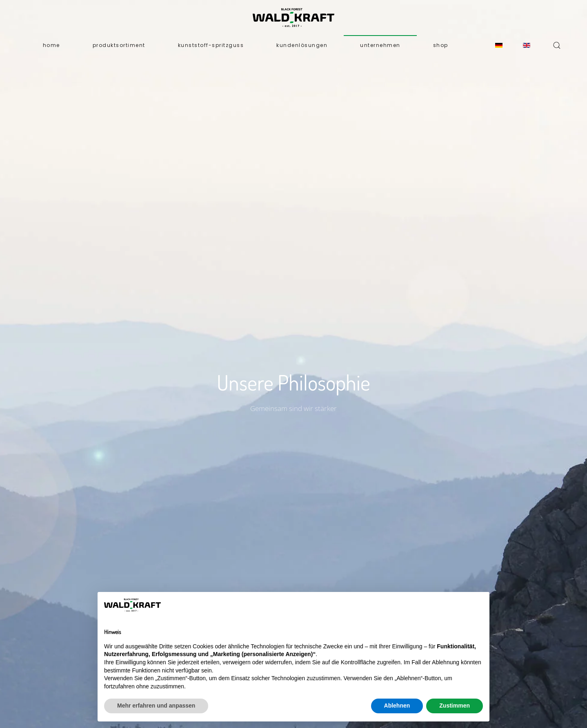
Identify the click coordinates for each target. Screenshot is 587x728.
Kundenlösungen (302, 45)
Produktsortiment (119, 45)
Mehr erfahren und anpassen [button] (156, 706)
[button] (557, 45)
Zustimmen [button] (455, 706)
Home (51, 45)
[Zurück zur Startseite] (293, 18)
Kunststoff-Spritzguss (211, 45)
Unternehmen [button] (380, 45)
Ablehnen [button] (397, 706)
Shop (441, 45)
